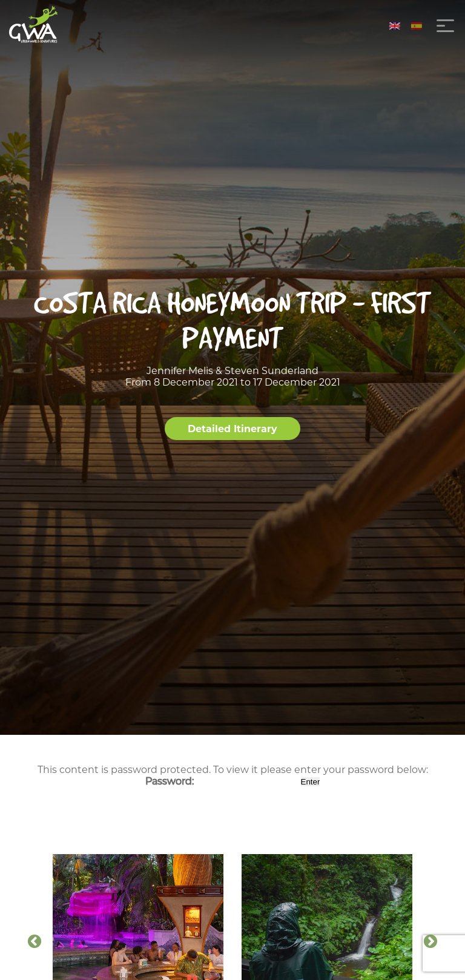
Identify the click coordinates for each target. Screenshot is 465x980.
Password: (222, 781)
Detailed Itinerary (232, 429)
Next (430, 942)
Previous (35, 942)
